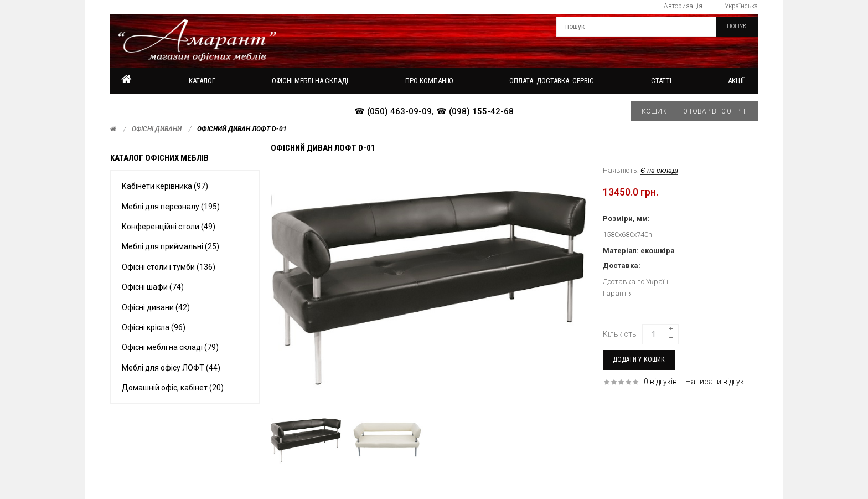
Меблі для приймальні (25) (170, 246)
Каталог (202, 81)
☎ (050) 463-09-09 (393, 111)
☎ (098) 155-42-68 (475, 111)
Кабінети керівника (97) (165, 186)
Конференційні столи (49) (169, 227)
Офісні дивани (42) (156, 307)
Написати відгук (715, 382)
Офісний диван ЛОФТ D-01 (242, 129)
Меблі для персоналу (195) (171, 207)
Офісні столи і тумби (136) (169, 267)
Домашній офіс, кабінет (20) (173, 388)
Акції (736, 81)
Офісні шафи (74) (153, 287)
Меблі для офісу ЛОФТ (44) (171, 368)
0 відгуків (660, 382)
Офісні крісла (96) (154, 327)
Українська (741, 6)
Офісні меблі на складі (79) (170, 347)
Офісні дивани (157, 129)
